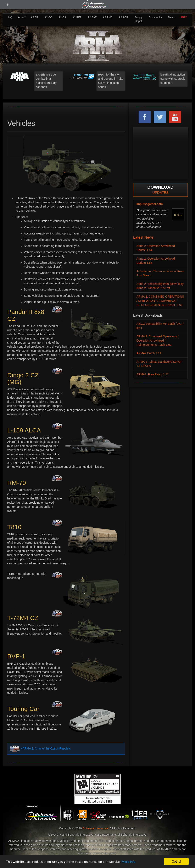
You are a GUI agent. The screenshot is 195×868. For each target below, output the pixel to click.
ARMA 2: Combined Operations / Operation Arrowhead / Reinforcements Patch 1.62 (158, 341)
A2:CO (48, 17)
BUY (184, 17)
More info (128, 862)
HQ (10, 17)
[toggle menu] (7, 5)
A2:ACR (123, 17)
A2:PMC (108, 17)
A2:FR (35, 17)
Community (155, 17)
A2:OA (62, 17)
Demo (172, 17)
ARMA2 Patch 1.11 (149, 353)
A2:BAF (92, 17)
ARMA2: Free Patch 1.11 (153, 374)
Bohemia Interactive (95, 828)
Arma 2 (22, 17)
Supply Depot (138, 19)
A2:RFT (77, 17)
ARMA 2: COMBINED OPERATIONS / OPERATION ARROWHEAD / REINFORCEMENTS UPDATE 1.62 (160, 301)
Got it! (176, 861)
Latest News (143, 237)
